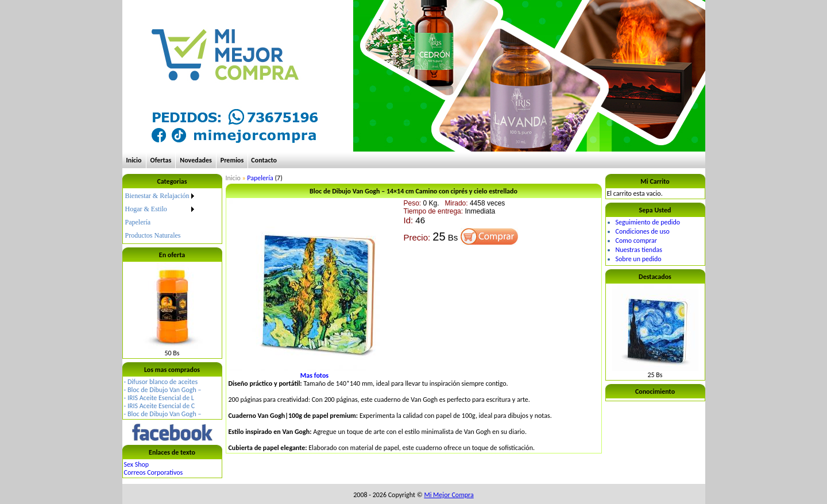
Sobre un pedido (639, 259)
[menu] (161, 216)
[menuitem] (161, 196)
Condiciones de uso (643, 231)
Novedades (196, 160)
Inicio (134, 160)
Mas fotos (314, 375)
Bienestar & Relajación (157, 196)
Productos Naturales (153, 235)
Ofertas (161, 160)
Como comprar (636, 241)
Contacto (264, 160)
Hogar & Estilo (146, 209)
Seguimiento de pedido (648, 222)
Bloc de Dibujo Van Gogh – (165, 390)
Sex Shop (137, 464)
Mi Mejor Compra (449, 495)
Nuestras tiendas (639, 250)
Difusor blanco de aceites (163, 382)
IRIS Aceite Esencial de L (161, 398)
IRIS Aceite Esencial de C (161, 406)
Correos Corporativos (154, 472)
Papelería (138, 222)
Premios (232, 160)
